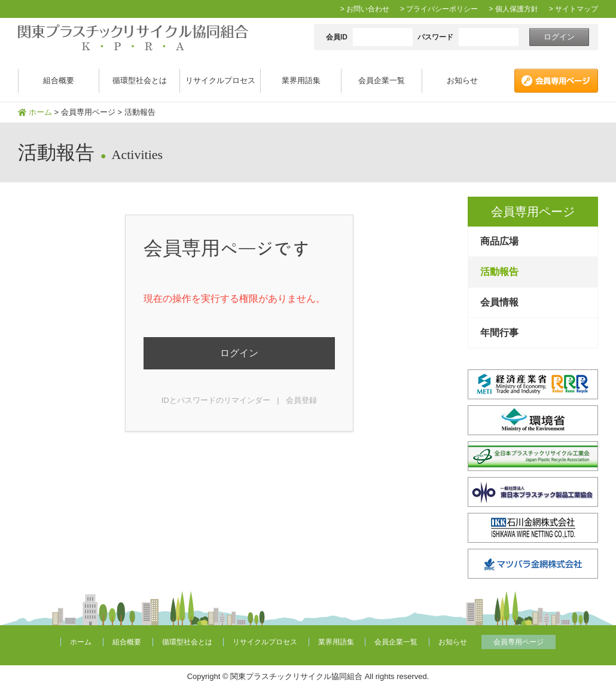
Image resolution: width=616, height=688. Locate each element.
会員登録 (301, 400)
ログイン (239, 353)
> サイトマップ (574, 9)
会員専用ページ (88, 112)
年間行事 (499, 333)
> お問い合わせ (365, 9)
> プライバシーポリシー (439, 9)
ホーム (40, 112)
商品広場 (499, 241)
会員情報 (499, 302)
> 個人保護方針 (513, 9)
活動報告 (499, 272)
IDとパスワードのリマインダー (216, 400)
